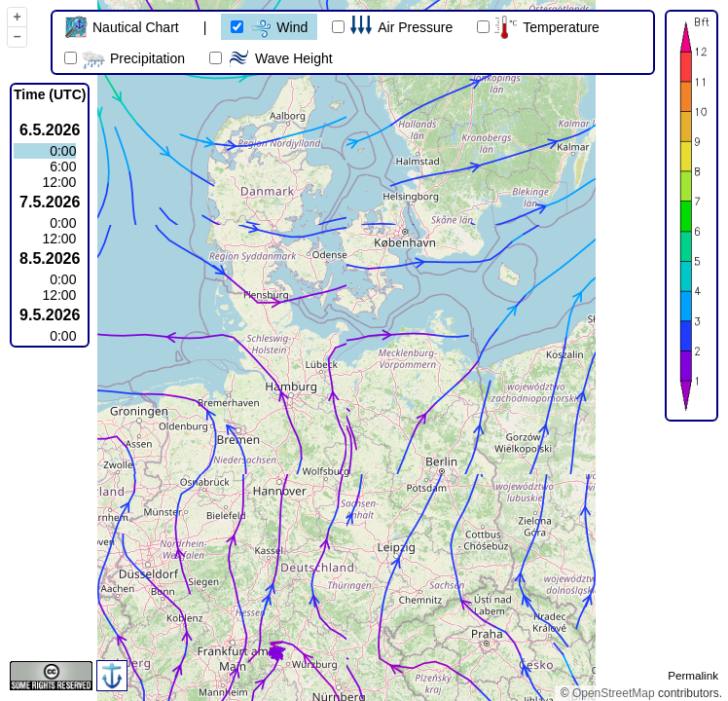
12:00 (59, 182)
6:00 (63, 166)
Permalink (693, 675)
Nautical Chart (122, 27)
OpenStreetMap (614, 693)
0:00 (63, 151)
